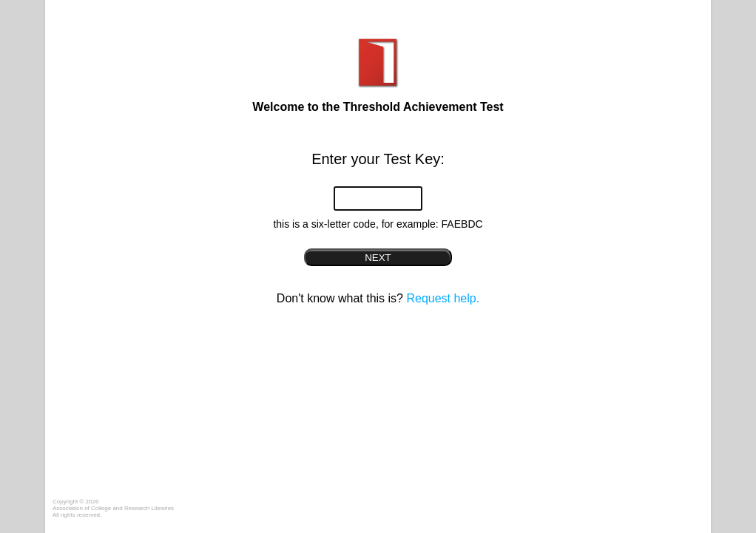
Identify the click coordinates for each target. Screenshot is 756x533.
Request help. (443, 298)
